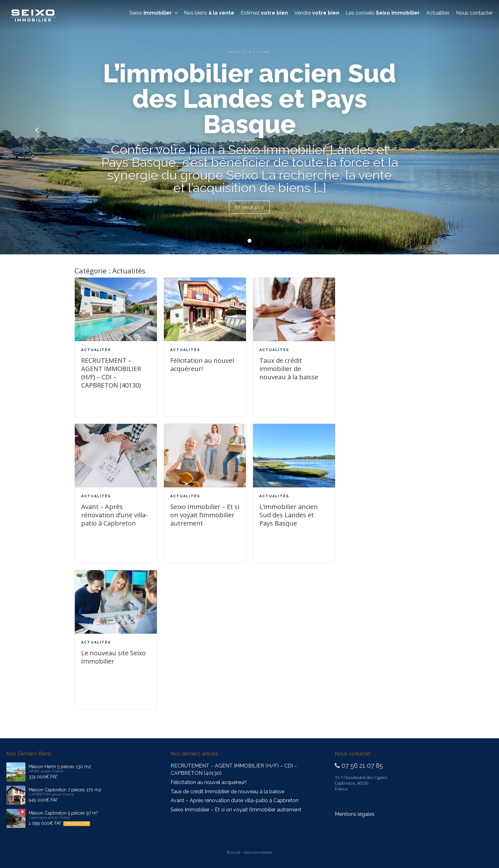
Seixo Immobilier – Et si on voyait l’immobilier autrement (205, 515)
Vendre (317, 13)
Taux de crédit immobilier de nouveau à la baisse (289, 369)
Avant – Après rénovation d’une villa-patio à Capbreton (114, 515)
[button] (37, 127)
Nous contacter (474, 13)
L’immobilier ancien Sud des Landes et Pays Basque (289, 515)
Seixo (154, 13)
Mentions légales (355, 814)
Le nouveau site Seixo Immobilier (113, 657)
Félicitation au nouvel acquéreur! (202, 365)
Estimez (264, 13)
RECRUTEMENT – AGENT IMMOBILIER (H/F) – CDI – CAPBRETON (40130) (111, 373)
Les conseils (383, 13)
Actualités (438, 13)
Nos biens (209, 13)
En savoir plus (250, 207)
